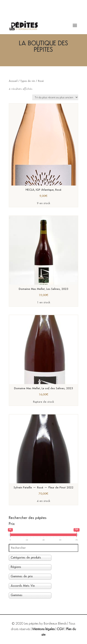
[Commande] (55, 97)
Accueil (13, 81)
